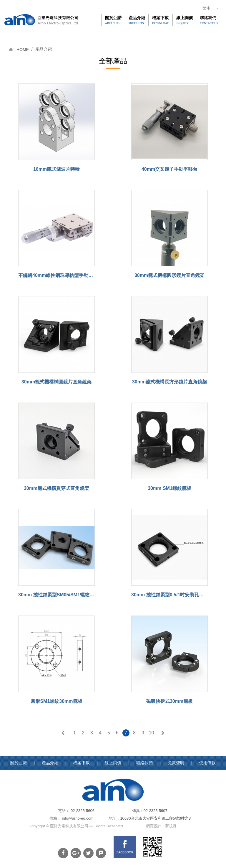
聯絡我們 (209, 20)
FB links (125, 847)
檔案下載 (161, 20)
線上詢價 (185, 20)
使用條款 (207, 763)
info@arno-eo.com (78, 818)
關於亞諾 (113, 20)
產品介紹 (137, 20)
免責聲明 (176, 763)
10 (152, 733)
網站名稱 (41, 32)
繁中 (207, 8)
